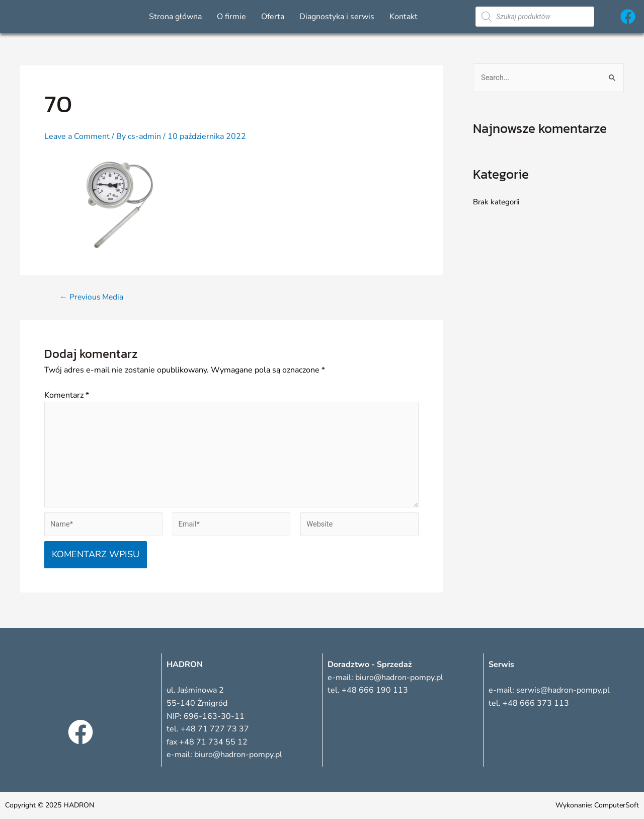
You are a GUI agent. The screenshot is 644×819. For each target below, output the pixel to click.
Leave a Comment (77, 136)
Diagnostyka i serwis (337, 17)
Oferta (273, 17)
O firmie (231, 17)
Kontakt (404, 17)
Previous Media (93, 297)
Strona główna (175, 17)
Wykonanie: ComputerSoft (597, 805)
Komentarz (67, 395)
